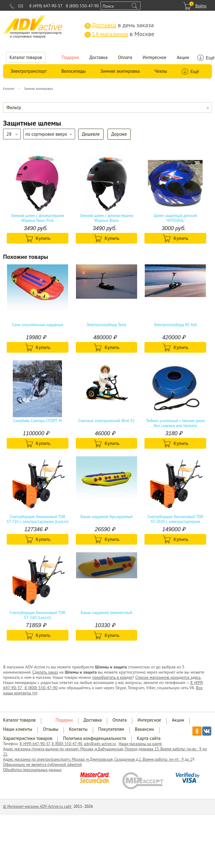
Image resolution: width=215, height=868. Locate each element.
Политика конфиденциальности (95, 738)
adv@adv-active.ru (100, 744)
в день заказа (119, 25)
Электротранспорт (29, 71)
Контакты (78, 729)
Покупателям (111, 729)
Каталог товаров (26, 57)
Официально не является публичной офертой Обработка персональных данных (42, 767)
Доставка (99, 57)
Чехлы (161, 71)
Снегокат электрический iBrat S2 (106, 421)
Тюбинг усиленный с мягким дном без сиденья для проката (175, 423)
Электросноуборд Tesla (106, 325)
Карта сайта (149, 738)
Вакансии (144, 729)
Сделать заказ (45, 672)
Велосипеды (74, 71)
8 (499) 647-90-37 (46, 6)
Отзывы (51, 729)
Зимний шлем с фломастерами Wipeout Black (106, 218)
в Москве (119, 34)
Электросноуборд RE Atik (175, 325)
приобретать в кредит (113, 677)
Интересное (155, 57)
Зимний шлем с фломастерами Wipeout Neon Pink (38, 218)
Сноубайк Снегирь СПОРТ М (37, 421)
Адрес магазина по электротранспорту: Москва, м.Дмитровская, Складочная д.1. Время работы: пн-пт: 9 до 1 (98, 759)
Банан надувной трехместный (106, 613)
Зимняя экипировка (120, 71)
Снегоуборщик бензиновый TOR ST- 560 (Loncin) (38, 615)
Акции (183, 57)
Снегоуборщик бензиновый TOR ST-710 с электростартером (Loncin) (38, 519)
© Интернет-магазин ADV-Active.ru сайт (38, 806)
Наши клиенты (18, 729)
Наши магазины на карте (140, 744)
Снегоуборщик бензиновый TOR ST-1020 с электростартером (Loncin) (175, 519)
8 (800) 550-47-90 (82, 6)
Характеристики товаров (28, 738)
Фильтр (14, 107)
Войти (201, 6)
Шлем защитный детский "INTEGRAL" (175, 218)
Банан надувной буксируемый (106, 517)
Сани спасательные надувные (38, 325)
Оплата (125, 57)
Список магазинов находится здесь (168, 677)
